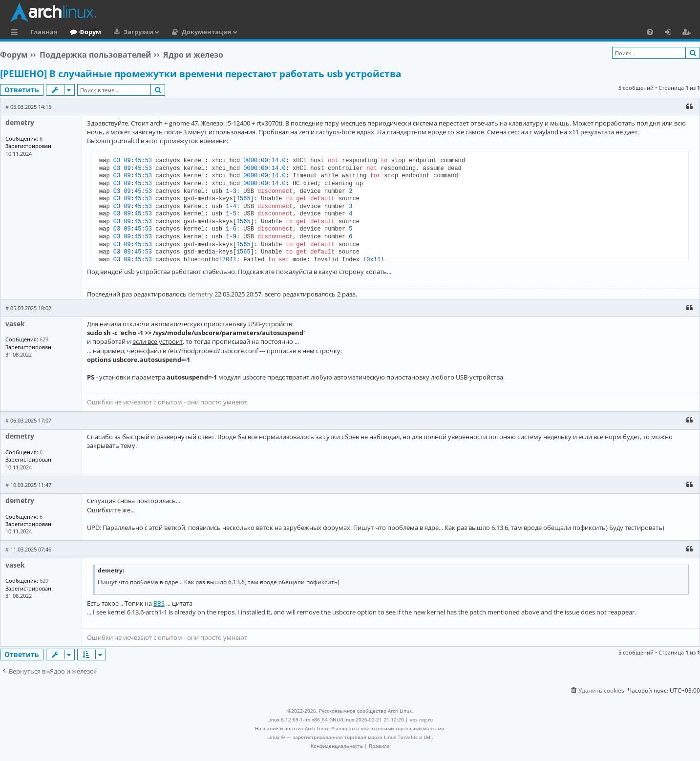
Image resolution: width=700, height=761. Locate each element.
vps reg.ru (421, 719)
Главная (44, 32)
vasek (15, 324)
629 (44, 339)
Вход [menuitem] (671, 33)
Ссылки (16, 33)
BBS (159, 603)
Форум (90, 32)
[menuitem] (650, 32)
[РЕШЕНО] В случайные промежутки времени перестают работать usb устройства (201, 74)
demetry (20, 122)
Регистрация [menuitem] (688, 33)
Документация (207, 32)
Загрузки (138, 32)
